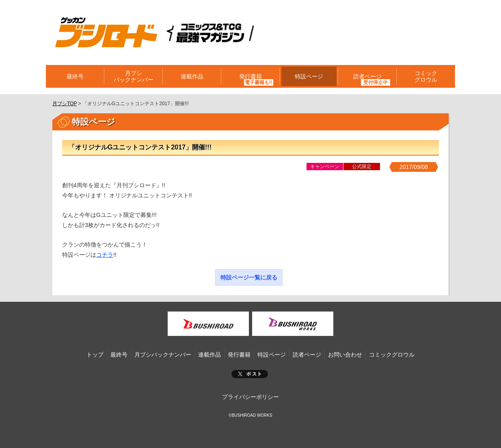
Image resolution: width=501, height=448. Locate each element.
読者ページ (367, 76)
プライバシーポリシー (250, 397)
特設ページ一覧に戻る (249, 277)
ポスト (250, 374)
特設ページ (309, 76)
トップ (95, 355)
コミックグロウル (426, 76)
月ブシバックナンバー (134, 76)
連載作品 (192, 76)
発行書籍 (250, 76)
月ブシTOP (65, 104)
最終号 (75, 76)
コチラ (105, 255)
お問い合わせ (345, 355)
